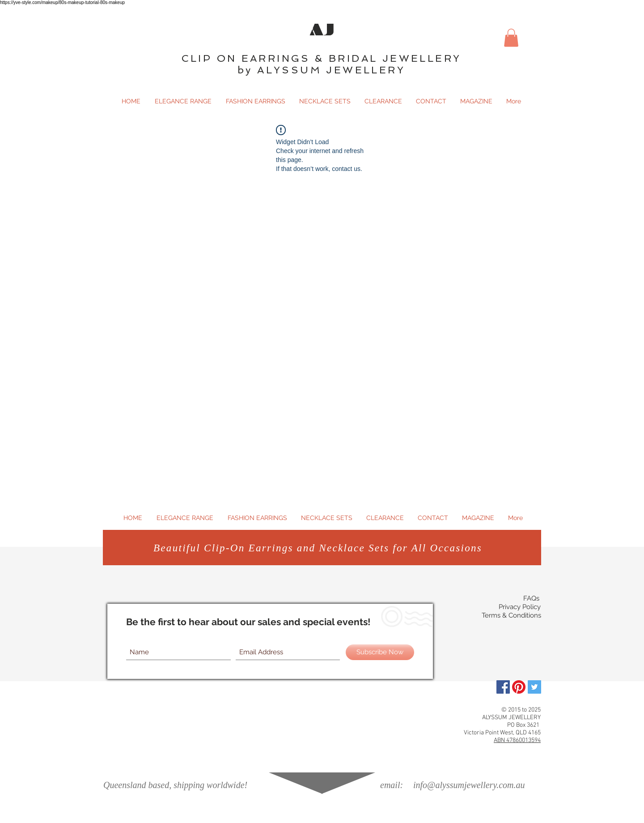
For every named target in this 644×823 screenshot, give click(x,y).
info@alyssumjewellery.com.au (469, 785)
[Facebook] (503, 687)
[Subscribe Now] (380, 652)
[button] (511, 38)
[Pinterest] (519, 687)
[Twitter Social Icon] (534, 687)
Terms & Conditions (511, 615)
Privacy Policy (520, 607)
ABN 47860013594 (517, 740)
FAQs (531, 598)
